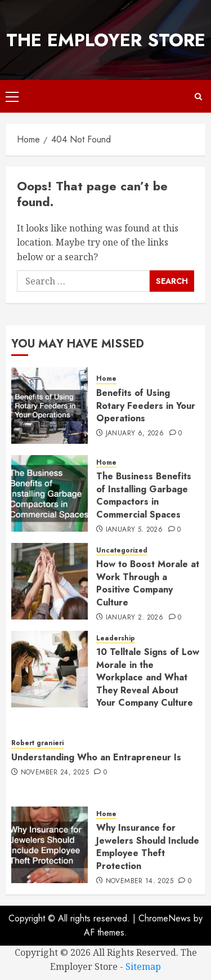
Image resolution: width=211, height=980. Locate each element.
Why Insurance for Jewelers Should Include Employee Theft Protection (148, 847)
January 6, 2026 (135, 434)
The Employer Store (106, 40)
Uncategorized (122, 551)
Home (106, 379)
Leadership (116, 638)
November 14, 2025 (140, 881)
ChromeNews (165, 918)
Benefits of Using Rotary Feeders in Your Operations (146, 406)
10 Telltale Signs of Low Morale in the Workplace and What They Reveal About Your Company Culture (148, 677)
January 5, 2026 (134, 530)
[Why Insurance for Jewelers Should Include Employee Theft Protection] (50, 845)
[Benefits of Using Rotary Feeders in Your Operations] (50, 406)
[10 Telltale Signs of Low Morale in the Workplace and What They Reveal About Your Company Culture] (50, 669)
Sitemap (143, 966)
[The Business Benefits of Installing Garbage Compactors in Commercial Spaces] (50, 493)
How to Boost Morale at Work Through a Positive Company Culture (148, 583)
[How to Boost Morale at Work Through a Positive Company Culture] (50, 581)
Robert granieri (37, 743)
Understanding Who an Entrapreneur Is (96, 757)
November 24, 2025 (55, 773)
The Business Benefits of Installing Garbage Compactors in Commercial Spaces (144, 495)
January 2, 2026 (134, 618)
